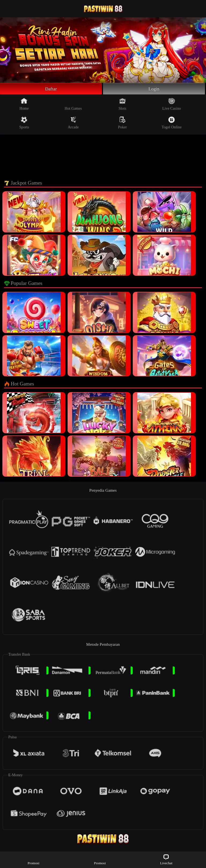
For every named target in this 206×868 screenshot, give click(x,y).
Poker (122, 124)
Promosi (34, 859)
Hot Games (73, 105)
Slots (122, 105)
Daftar (51, 89)
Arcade (73, 124)
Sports (24, 124)
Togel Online (172, 124)
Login (154, 89)
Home (24, 105)
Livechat (166, 859)
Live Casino (172, 105)
